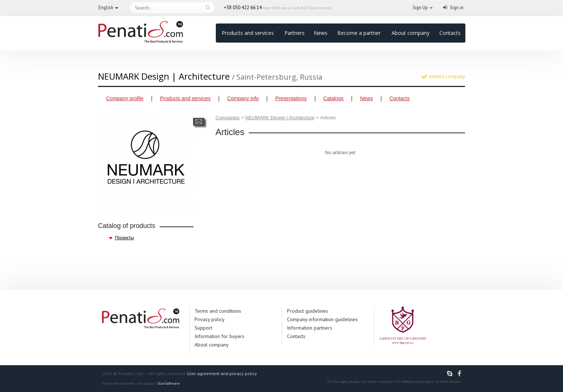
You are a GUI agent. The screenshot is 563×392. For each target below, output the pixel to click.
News (321, 33)
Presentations (291, 98)
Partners (295, 33)
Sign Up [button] (420, 8)
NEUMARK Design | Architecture (280, 118)
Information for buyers (219, 336)
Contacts (450, 33)
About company (411, 33)
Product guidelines (308, 311)
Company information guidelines (322, 319)
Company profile (125, 98)
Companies (228, 118)
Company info (243, 98)
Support (203, 328)
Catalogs (333, 98)
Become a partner (359, 33)
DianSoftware (168, 383)
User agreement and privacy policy (222, 373)
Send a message (199, 122)
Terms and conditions (218, 311)
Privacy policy (210, 319)
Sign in (457, 8)
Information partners (310, 328)
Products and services (248, 33)
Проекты (124, 238)
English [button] (106, 8)
